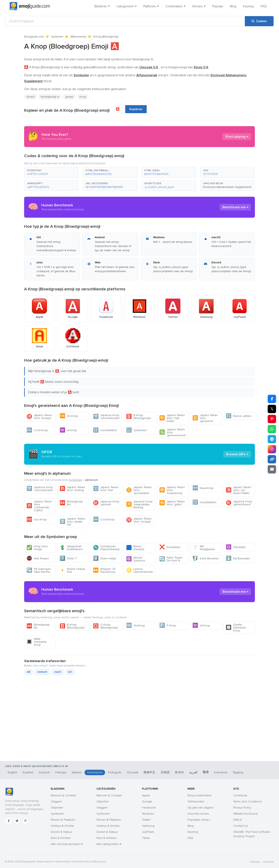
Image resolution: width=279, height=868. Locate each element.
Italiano (77, 772)
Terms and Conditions (248, 801)
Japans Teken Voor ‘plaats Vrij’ (72, 522)
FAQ (264, 6)
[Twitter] (17, 821)
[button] (51, 172)
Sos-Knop (37, 519)
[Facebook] (9, 821)
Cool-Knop (37, 430)
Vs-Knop (69, 416)
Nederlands (95, 772)
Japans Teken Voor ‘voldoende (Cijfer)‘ (39, 506)
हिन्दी (206, 772)
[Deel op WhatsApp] (272, 429)
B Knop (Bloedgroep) (139, 417)
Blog (233, 6)
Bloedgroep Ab (71, 503)
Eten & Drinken (61, 838)
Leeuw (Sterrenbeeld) (139, 570)
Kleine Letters (239, 416)
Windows (148, 814)
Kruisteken (170, 547)
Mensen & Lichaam (63, 795)
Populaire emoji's (199, 820)
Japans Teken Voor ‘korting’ (72, 489)
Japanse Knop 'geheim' (106, 503)
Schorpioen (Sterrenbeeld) (106, 548)
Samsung (148, 826)
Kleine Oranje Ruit (72, 570)
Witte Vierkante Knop (37, 642)
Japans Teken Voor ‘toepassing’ (172, 490)
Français (61, 772)
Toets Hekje (105, 558)
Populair (218, 6)
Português (115, 772)
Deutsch (44, 772)
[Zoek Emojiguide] (125, 21)
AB (29, 672)
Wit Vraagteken (204, 548)
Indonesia (221, 772)
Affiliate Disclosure (246, 814)
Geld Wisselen (206, 558)
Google (147, 801)
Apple (146, 795)
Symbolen (57, 37)
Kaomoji (248, 6)
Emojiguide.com (34, 37)
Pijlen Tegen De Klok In (171, 559)
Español (28, 772)
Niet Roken (38, 558)
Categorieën (126, 6)
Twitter (146, 820)
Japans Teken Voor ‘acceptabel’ (139, 490)
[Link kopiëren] (272, 459)
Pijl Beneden (238, 558)
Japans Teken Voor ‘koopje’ (39, 417)
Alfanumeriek (78, 37)
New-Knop (203, 488)
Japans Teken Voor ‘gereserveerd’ (173, 432)
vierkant (42, 672)
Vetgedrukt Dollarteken (71, 548)
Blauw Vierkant (135, 548)
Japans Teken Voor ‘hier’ (106, 489)
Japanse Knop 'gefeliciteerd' (239, 503)
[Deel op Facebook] (272, 399)
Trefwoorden (196, 801)
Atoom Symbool (136, 559)
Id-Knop (68, 430)
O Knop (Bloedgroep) (105, 626)
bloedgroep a (50, 97)
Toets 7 (68, 558)
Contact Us (241, 826)
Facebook (149, 808)
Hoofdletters (105, 430)
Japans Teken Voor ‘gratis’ (172, 503)
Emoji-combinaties (200, 795)
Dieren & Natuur (61, 832)
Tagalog (238, 772)
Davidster (236, 547)
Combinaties (175, 6)
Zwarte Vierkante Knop (236, 628)
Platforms (151, 6)
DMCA (237, 820)
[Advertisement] (139, 739)
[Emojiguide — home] (30, 6)
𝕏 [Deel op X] (272, 409)
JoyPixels (148, 832)
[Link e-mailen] (272, 469)
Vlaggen (56, 801)
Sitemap (255, 862)
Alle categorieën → (109, 844)
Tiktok (146, 838)
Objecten (57, 808)
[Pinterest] (25, 821)
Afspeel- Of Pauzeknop (104, 570)
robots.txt (268, 862)
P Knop (168, 625)
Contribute (240, 795)
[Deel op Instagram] (272, 449)
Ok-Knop (136, 625)
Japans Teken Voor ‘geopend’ (205, 418)
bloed (31, 97)
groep (69, 97)
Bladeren (102, 6)
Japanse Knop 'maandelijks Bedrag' (139, 504)
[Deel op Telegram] (272, 439)
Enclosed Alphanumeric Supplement (227, 187)
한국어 (179, 772)
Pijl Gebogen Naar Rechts (39, 570)
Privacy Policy (242, 808)
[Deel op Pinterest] (272, 419)
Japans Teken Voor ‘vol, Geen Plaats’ (239, 490)
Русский (133, 772)
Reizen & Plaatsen (63, 820)
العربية (193, 772)
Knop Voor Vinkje (37, 548)
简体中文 (149, 772)
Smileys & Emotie (62, 826)
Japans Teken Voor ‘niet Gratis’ (172, 418)
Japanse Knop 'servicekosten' (107, 417)
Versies (199, 6)
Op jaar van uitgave (201, 808)
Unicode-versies (198, 814)
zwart (58, 672)
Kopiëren (136, 109)
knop (83, 97)
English (12, 772)
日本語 (165, 772)
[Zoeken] (259, 21)
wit (70, 672)
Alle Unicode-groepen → (67, 844)
